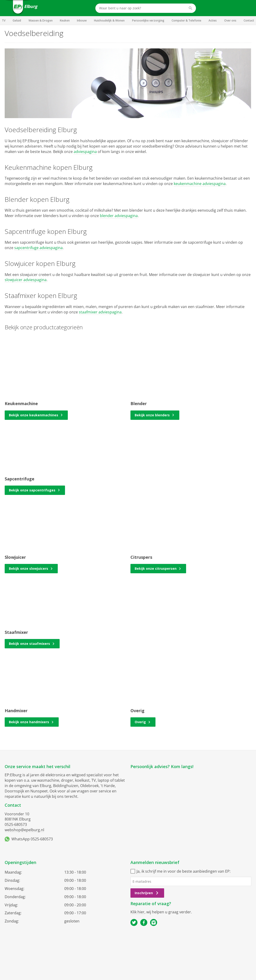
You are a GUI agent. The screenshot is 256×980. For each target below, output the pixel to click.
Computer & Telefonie (186, 20)
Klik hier (137, 912)
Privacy (136, 951)
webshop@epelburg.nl (24, 830)
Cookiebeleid (155, 951)
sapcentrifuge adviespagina (38, 248)
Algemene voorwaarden (109, 951)
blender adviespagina (119, 216)
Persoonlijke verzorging (148, 20)
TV (4, 20)
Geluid (17, 20)
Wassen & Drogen (41, 20)
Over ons (230, 20)
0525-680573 (16, 824)
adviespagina (85, 152)
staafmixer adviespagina (100, 312)
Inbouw (82, 20)
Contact (249, 20)
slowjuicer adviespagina (26, 280)
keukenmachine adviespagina (200, 184)
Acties (213, 20)
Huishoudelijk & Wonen (109, 20)
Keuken (65, 20)
